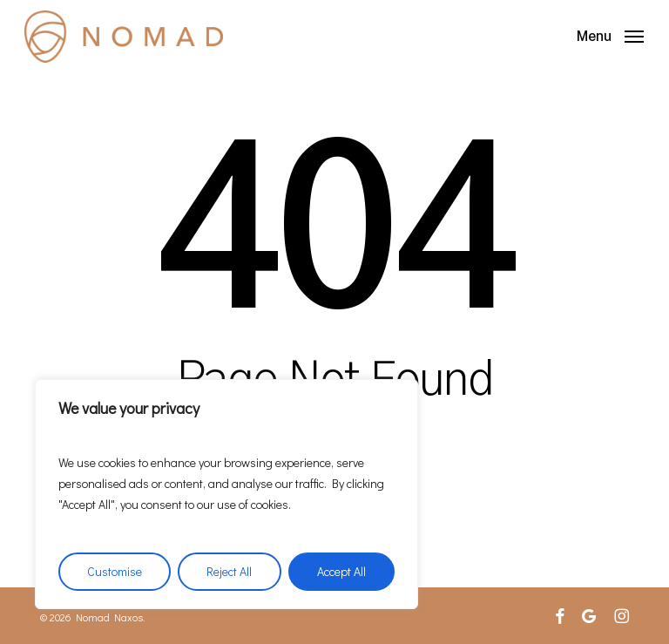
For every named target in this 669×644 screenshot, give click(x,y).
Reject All (229, 571)
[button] (610, 34)
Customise (115, 571)
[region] (226, 494)
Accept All (341, 571)
